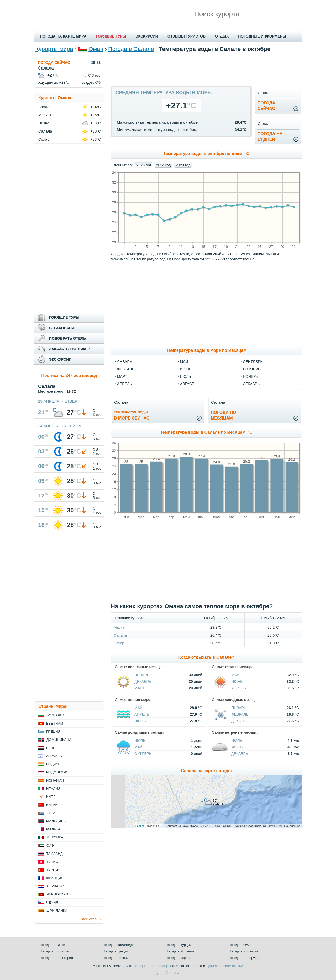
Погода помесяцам (223, 415)
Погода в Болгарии (54, 951)
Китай (52, 805)
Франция (55, 878)
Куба (51, 813)
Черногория (59, 894)
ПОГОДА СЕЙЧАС (54, 62)
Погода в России (115, 958)
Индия (52, 764)
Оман (96, 49)
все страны (92, 919)
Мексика (55, 837)
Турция (53, 870)
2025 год (144, 165)
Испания (55, 780)
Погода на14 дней (270, 137)
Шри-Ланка (57, 911)
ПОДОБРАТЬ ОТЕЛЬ (67, 338)
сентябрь (253, 362)
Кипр (51, 797)
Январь (142, 675)
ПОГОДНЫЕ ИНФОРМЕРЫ (262, 36)
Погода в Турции (178, 945)
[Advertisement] (206, 69)
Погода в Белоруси (243, 958)
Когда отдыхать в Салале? (206, 657)
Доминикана (59, 740)
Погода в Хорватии (243, 951)
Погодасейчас (266, 106)
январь (125, 362)
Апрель (239, 688)
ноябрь (251, 376)
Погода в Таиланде (118, 945)
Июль (140, 741)
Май (235, 675)
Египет (53, 748)
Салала (120, 635)
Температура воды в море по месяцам (206, 350)
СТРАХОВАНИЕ (63, 328)
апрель (124, 384)
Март (139, 688)
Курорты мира (54, 49)
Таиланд (54, 854)
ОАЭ (50, 845)
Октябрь (143, 754)
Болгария (56, 715)
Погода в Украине (179, 958)
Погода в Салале (131, 49)
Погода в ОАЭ (239, 945)
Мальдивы (56, 821)
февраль (126, 369)
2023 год (183, 165)
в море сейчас (132, 415)
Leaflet (140, 826)
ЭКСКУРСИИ (147, 36)
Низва (44, 123)
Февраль (240, 714)
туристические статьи (225, 966)
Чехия (52, 902)
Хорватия (56, 886)
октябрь (252, 369)
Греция (53, 732)
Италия (53, 788)
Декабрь (143, 682)
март (122, 376)
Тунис (52, 862)
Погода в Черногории (56, 958)
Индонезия (57, 772)
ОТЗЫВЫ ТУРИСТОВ (187, 36)
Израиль (54, 756)
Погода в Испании (180, 951)
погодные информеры (152, 966)
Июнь (237, 682)
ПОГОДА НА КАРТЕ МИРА (63, 36)
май (184, 362)
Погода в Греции (115, 951)
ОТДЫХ (222, 36)
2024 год (163, 165)
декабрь (251, 384)
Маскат (120, 627)
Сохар (119, 643)
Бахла (44, 107)
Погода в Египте (52, 945)
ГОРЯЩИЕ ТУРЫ (111, 36)
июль (186, 376)
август (187, 384)
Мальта (53, 829)
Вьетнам (55, 723)
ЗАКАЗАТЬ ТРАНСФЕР (70, 349)
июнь (186, 369)
